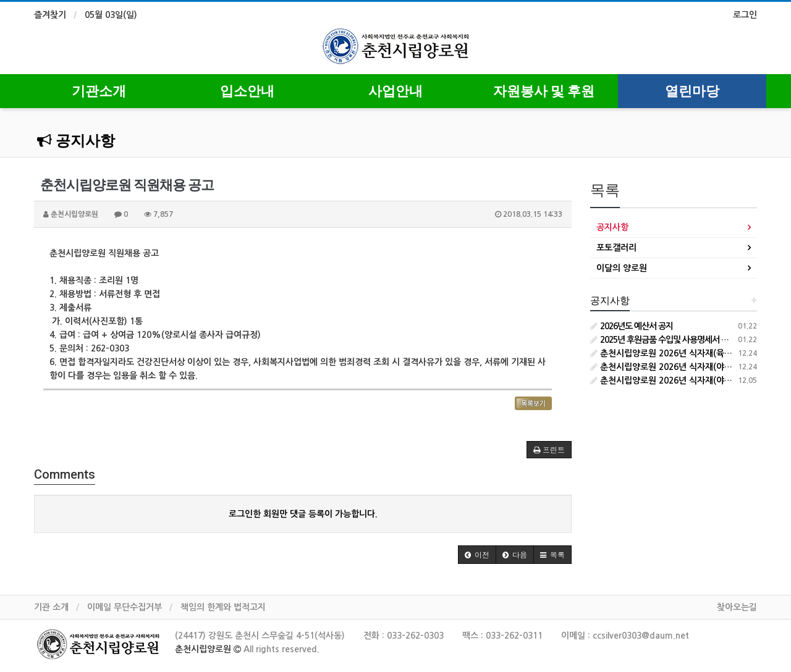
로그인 (745, 15)
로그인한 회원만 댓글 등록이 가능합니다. (303, 514)
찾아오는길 (737, 607)
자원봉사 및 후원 (544, 91)
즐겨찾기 (50, 15)
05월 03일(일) (111, 15)
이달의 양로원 (622, 268)
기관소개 (99, 91)
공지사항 (76, 141)
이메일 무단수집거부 (125, 607)
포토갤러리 (616, 248)
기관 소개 (51, 607)
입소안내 (247, 91)
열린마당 (692, 91)
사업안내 (395, 91)
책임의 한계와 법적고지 (223, 607)
